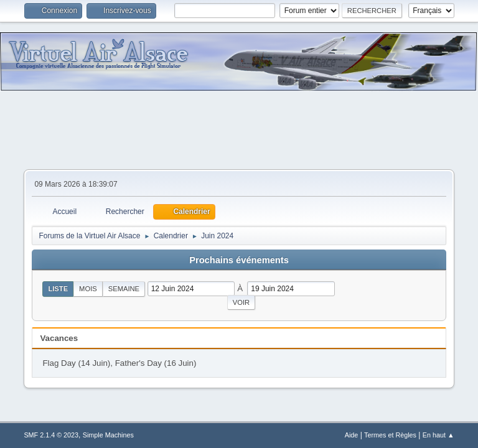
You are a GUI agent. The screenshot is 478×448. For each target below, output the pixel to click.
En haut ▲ (438, 435)
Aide (352, 435)
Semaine (124, 289)
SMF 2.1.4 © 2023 (51, 435)
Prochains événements (239, 260)
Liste (58, 289)
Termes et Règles (390, 435)
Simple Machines (108, 435)
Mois (88, 289)
